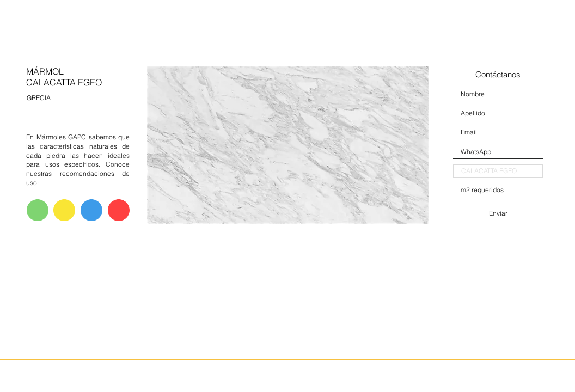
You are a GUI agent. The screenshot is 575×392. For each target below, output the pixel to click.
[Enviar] (498, 213)
